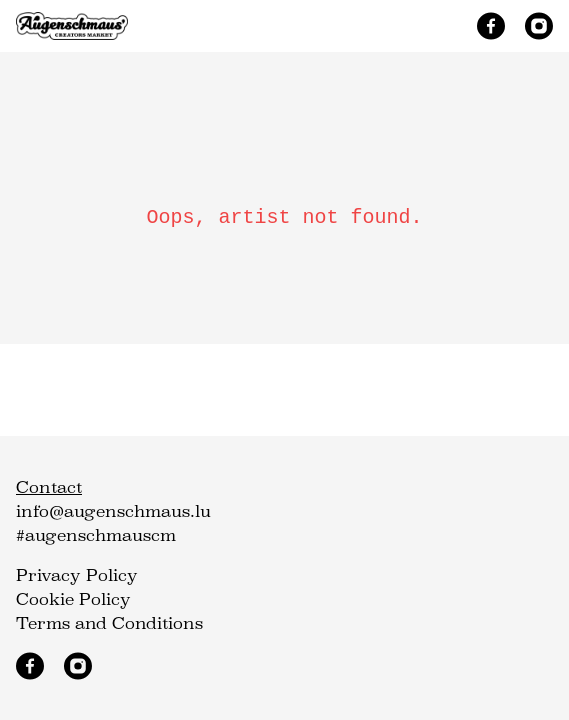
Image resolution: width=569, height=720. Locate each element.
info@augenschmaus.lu (113, 511)
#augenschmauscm (96, 535)
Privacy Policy (77, 575)
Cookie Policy (73, 599)
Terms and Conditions (109, 623)
